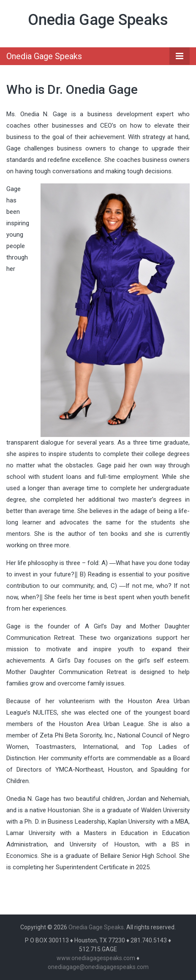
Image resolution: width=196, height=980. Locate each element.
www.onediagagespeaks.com (96, 958)
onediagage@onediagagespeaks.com (98, 967)
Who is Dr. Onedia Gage (72, 89)
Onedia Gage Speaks (98, 20)
